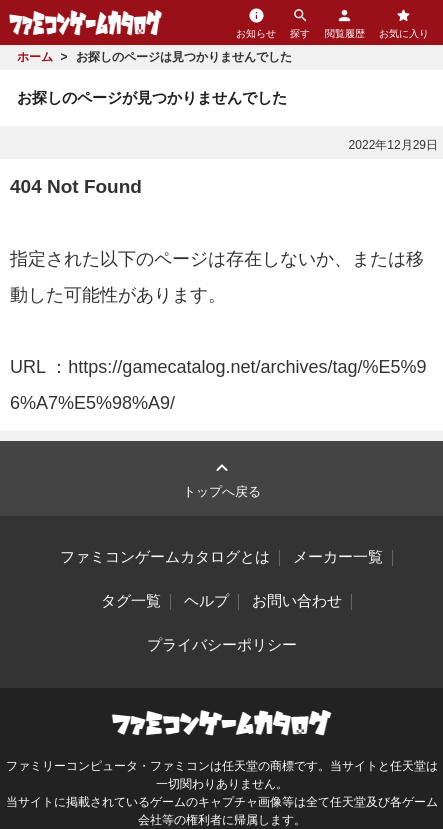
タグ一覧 (131, 601)
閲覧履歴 (345, 23)
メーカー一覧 (338, 557)
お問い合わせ (297, 601)
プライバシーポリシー (222, 645)
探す (300, 23)
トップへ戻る (222, 477)
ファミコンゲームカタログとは (165, 557)
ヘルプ (206, 601)
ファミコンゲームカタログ (85, 22)
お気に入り (404, 23)
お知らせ (256, 23)
